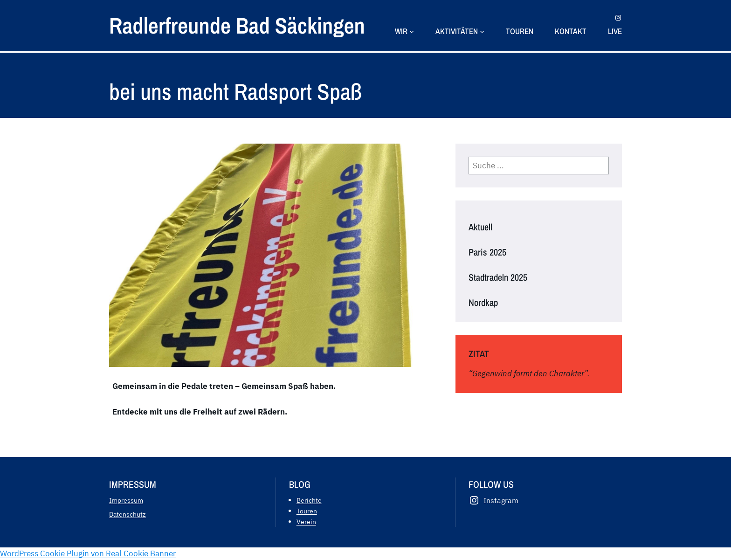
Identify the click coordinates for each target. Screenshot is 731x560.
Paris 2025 (487, 252)
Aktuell (480, 227)
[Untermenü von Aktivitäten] (482, 31)
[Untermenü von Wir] (412, 31)
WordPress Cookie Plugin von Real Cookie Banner (88, 553)
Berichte (309, 500)
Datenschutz (128, 514)
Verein (306, 522)
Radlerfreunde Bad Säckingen (237, 25)
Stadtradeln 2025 (498, 277)
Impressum (126, 500)
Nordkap (483, 303)
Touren (307, 511)
